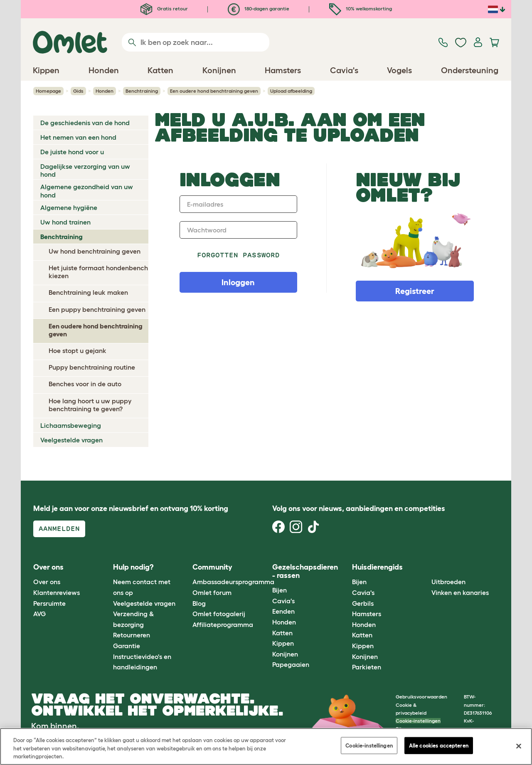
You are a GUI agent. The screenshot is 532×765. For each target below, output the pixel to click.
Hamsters (367, 614)
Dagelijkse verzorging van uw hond (85, 170)
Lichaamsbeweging (71, 425)
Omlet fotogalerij (219, 614)
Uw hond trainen (65, 222)
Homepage (48, 91)
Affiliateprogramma (223, 624)
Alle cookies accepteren (439, 745)
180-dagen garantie (259, 9)
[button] (425, 567)
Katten (282, 633)
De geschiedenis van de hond (85, 123)
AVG (39, 614)
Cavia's (283, 601)
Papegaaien (291, 664)
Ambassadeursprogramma (233, 582)
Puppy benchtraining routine (92, 367)
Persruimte (49, 603)
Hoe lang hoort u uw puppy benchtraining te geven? (90, 405)
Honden (105, 91)
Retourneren (132, 635)
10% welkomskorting (361, 9)
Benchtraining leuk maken (88, 292)
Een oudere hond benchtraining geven (214, 91)
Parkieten (367, 667)
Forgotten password (238, 255)
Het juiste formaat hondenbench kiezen (98, 272)
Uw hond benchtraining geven (95, 251)
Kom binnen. (55, 726)
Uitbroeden (448, 582)
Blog (199, 603)
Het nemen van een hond (78, 137)
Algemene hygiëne (69, 207)
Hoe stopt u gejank (78, 350)
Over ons (47, 582)
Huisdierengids (377, 567)
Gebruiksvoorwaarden (421, 697)
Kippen (283, 643)
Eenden (283, 611)
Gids (78, 91)
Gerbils (363, 603)
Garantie (127, 646)
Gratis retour (164, 9)
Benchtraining (142, 91)
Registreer (415, 291)
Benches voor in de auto (85, 384)
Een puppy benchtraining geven (97, 309)
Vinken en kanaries (460, 592)
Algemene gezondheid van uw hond (87, 191)
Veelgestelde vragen (71, 440)
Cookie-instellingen (418, 721)
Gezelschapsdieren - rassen (305, 571)
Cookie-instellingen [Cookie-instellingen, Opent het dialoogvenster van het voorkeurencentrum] (369, 745)
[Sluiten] (519, 746)
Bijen (280, 590)
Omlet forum (212, 592)
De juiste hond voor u (72, 152)
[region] (266, 746)
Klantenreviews (57, 592)
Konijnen (285, 654)
